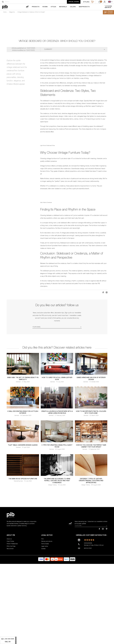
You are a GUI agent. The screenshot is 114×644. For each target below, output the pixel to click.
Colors (73, 7)
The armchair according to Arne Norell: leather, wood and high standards (57, 567)
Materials (63, 7)
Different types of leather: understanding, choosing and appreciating (91, 567)
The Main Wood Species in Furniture (23, 565)
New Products (84, 7)
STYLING (89, 2)
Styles (53, 7)
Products (36, 7)
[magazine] (27, 7)
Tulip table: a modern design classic (23, 531)
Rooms (45, 7)
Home (5, 12)
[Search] (3, 2)
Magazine (12, 12)
